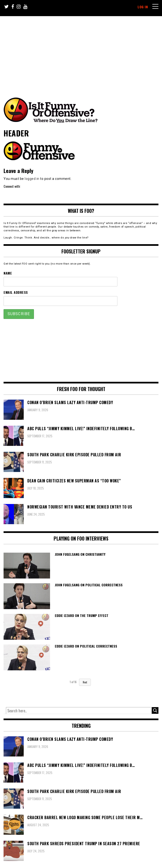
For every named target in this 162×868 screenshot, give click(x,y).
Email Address (16, 292)
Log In (143, 7)
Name (8, 273)
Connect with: (12, 186)
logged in (32, 179)
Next (85, 682)
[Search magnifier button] (155, 710)
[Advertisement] (84, 52)
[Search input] (79, 711)
